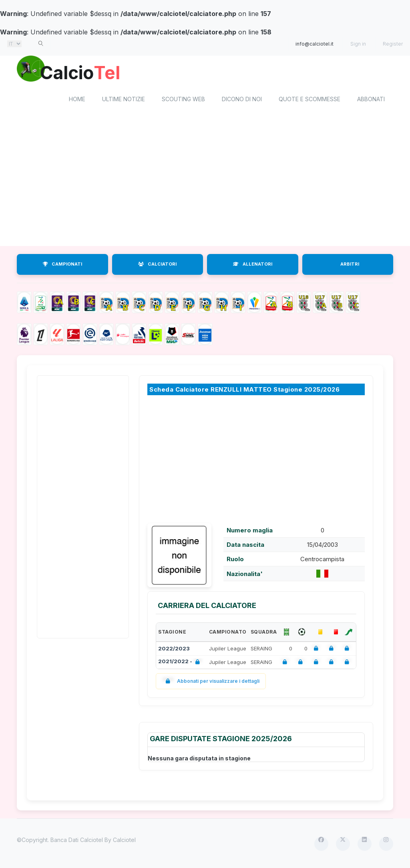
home (77, 100)
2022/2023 (174, 650)
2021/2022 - (181, 663)
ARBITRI (350, 265)
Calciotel (124, 841)
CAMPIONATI (62, 265)
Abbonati (371, 100)
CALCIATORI (157, 265)
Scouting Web (183, 100)
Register (393, 44)
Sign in (358, 44)
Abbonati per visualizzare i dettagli (211, 683)
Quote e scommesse (310, 100)
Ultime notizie (124, 100)
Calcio (84, 72)
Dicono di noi (242, 100)
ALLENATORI (253, 265)
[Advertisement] (205, 183)
